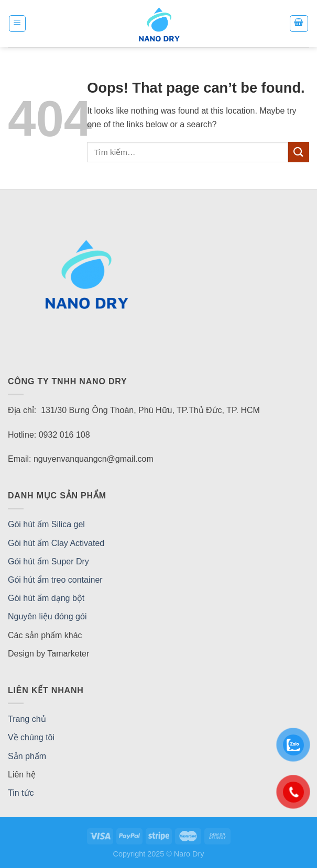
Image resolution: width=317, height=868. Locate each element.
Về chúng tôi (31, 737)
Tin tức (21, 793)
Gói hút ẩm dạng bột (46, 598)
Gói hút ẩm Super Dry (48, 561)
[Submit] (299, 152)
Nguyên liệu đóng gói (47, 616)
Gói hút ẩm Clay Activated (56, 543)
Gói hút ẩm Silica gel (46, 524)
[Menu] (18, 24)
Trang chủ (27, 719)
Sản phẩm (27, 756)
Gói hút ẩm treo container (55, 580)
